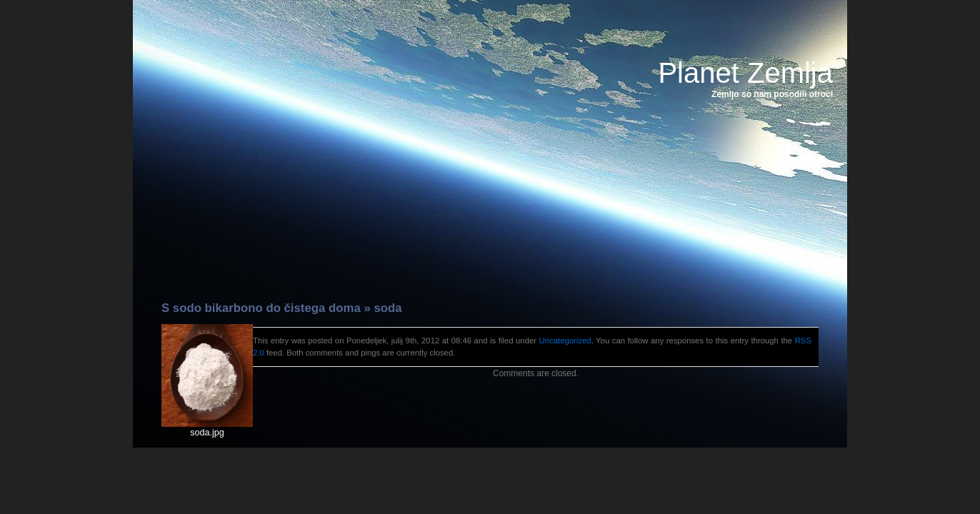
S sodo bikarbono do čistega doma (261, 308)
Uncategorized (565, 341)
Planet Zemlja (745, 73)
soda (387, 308)
